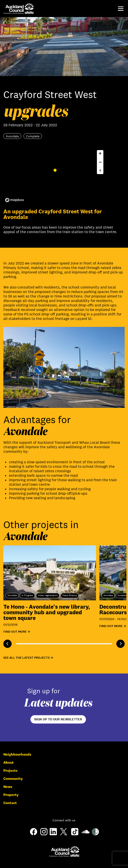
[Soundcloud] (85, 834)
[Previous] (7, 644)
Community (13, 779)
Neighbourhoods (17, 754)
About (9, 762)
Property (11, 795)
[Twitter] (64, 835)
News (8, 787)
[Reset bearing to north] (100, 171)
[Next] (121, 644)
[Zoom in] (100, 153)
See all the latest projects (27, 658)
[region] (54, 176)
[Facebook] (34, 835)
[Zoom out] (100, 162)
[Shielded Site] (95, 834)
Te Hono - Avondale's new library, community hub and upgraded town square (47, 612)
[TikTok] (75, 835)
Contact (10, 803)
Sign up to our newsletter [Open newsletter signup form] (58, 719)
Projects (10, 771)
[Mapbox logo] (15, 200)
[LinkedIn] (53, 834)
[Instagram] (44, 834)
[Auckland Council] (64, 852)
